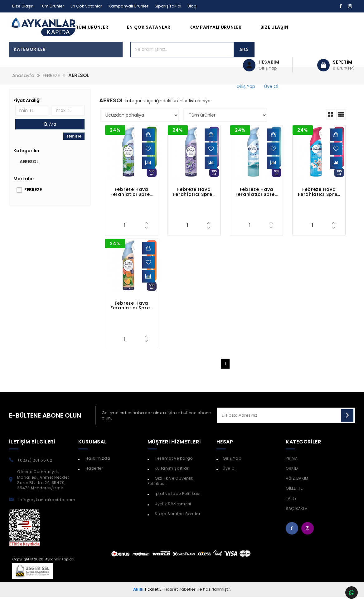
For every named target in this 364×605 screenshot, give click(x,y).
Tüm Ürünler (52, 6)
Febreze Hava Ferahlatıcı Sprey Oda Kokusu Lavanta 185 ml (194, 200)
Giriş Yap (232, 466)
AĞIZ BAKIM (297, 486)
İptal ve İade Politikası (177, 502)
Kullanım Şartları (172, 476)
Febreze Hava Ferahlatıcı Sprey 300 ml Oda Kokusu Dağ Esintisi (131, 200)
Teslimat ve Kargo (173, 466)
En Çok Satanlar (86, 6)
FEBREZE (33, 198)
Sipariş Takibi (168, 6)
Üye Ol (229, 476)
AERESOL (29, 170)
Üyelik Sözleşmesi (172, 512)
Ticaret (146, 597)
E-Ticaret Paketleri (178, 597)
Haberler (94, 476)
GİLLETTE (294, 496)
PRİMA (292, 466)
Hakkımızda (97, 466)
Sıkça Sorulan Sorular (177, 522)
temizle (74, 144)
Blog (192, 6)
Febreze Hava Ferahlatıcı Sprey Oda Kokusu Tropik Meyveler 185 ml (131, 314)
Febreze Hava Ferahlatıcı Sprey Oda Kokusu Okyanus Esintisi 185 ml (257, 200)
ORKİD (292, 476)
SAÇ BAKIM (297, 517)
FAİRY (291, 506)
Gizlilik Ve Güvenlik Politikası (170, 489)
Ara (211, 58)
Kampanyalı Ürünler (129, 6)
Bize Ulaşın (23, 6)
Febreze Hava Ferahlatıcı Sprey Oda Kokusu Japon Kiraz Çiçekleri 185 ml (319, 200)
